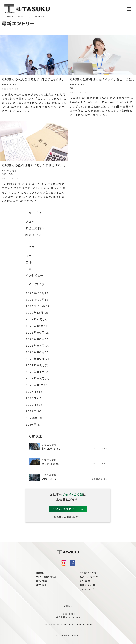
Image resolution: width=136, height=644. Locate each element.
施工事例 (42, 585)
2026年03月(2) (38, 293)
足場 (29, 263)
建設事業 (42, 581)
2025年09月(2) (37, 333)
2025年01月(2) (37, 385)
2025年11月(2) (37, 319)
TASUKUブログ (89, 577)
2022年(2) (34, 405)
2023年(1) (33, 398)
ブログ (30, 222)
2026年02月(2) (38, 300)
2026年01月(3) (37, 306)
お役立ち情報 (35, 228)
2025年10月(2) (37, 326)
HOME (40, 573)
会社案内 (85, 581)
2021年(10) (34, 411)
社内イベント (35, 235)
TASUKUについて (47, 577)
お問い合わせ (87, 585)
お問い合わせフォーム (68, 509)
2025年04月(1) (37, 365)
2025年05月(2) (37, 359)
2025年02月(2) (37, 378)
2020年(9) (34, 418)
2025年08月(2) (38, 339)
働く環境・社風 (88, 573)
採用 (29, 256)
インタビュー (34, 276)
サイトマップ (87, 590)
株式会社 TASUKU (16, 17)
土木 (29, 269)
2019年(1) (33, 425)
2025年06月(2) (38, 352)
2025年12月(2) (37, 313)
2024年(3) (34, 392)
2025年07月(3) (37, 346)
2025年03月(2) (37, 372)
